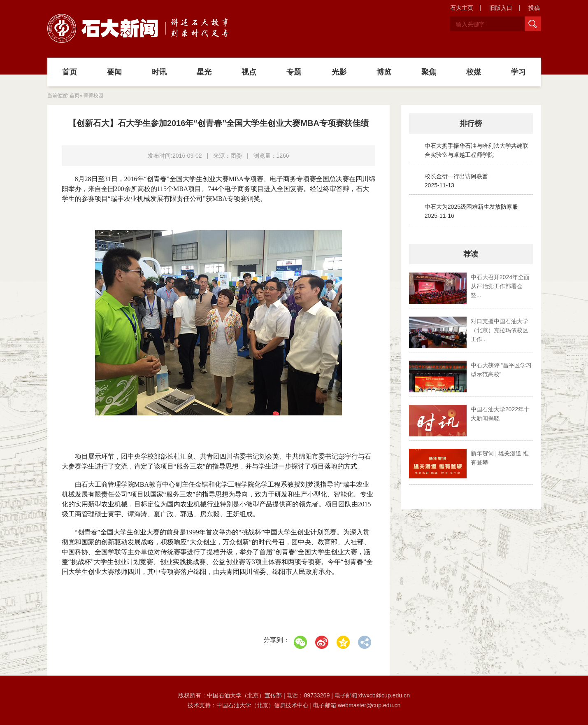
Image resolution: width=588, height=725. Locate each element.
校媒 (474, 72)
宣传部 (274, 695)
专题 (294, 72)
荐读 (471, 254)
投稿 (534, 8)
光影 (339, 72)
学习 (518, 72)
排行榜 (471, 124)
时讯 (159, 72)
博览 (384, 72)
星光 (204, 72)
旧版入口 (501, 8)
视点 (249, 72)
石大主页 (462, 8)
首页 (70, 72)
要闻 (114, 72)
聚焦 (429, 72)
